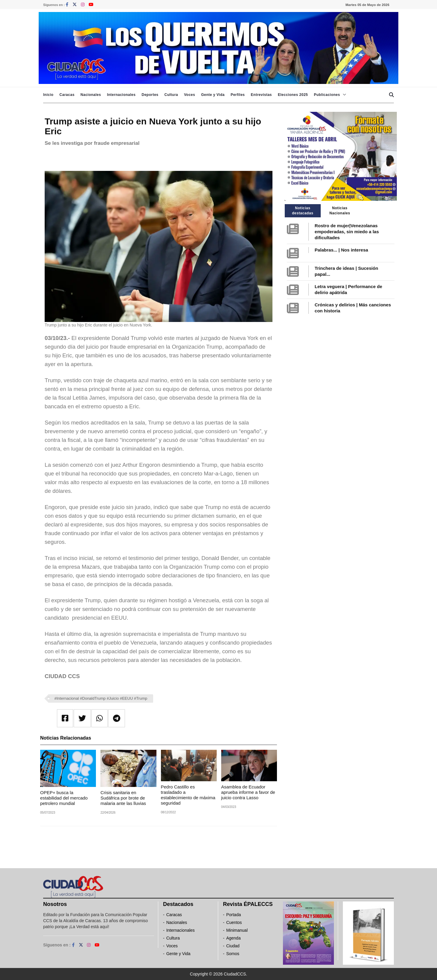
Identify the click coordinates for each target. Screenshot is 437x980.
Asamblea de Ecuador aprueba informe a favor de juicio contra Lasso (248, 792)
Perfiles (238, 95)
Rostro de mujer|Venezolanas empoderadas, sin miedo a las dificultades (347, 232)
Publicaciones (327, 95)
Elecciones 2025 (293, 95)
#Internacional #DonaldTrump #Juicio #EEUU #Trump (101, 698)
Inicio (48, 95)
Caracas (67, 95)
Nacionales (91, 95)
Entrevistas (261, 95)
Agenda (233, 938)
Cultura (171, 95)
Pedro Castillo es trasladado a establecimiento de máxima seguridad (188, 795)
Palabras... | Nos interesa (341, 250)
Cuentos (234, 922)
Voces (190, 95)
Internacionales (121, 95)
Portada (234, 915)
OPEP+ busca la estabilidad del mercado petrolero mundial (64, 798)
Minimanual (237, 930)
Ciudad (233, 946)
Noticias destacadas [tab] (303, 211)
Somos (233, 954)
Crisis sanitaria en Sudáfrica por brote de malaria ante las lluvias (123, 798)
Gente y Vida (213, 95)
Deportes (150, 95)
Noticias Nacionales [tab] (340, 211)
